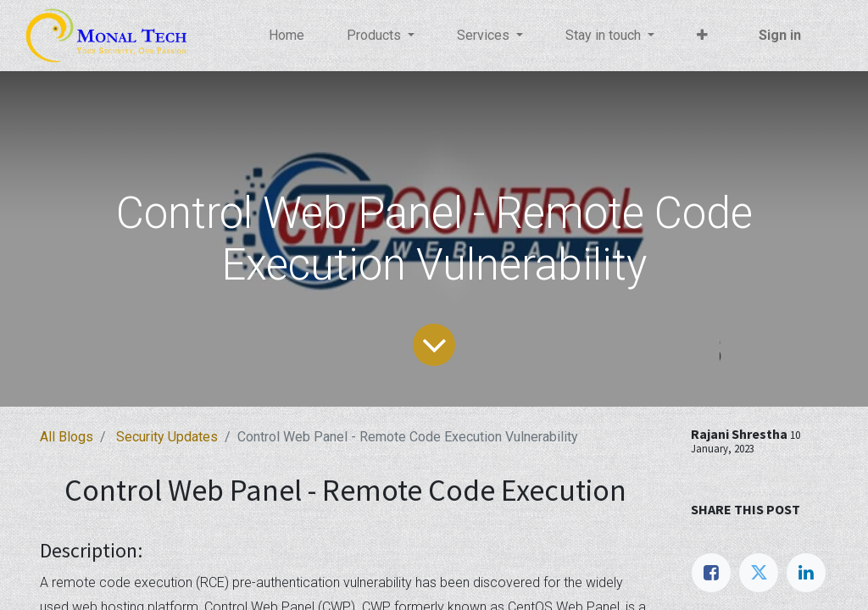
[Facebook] (711, 573)
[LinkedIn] (806, 573)
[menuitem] (287, 36)
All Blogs (67, 437)
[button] (703, 36)
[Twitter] (759, 573)
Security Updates (167, 437)
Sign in (779, 35)
